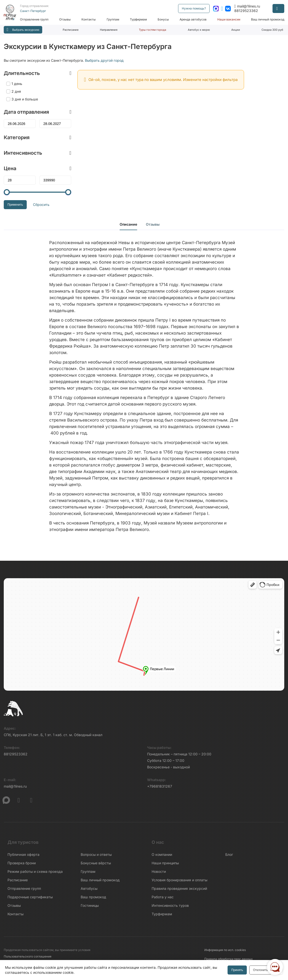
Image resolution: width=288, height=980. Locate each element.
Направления (109, 30)
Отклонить (260, 970)
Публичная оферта (23, 854)
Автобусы (89, 888)
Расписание (71, 30)
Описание (128, 224)
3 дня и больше (25, 99)
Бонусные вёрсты (96, 863)
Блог (229, 854)
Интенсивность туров (170, 905)
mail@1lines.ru (247, 6)
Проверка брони (22, 863)
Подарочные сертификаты (30, 897)
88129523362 (246, 11)
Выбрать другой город (104, 60)
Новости (159, 871)
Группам (113, 19)
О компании (162, 854)
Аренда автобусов (193, 19)
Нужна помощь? (194, 8)
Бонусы (163, 19)
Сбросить (41, 205)
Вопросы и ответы (96, 854)
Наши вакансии (229, 19)
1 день (17, 84)
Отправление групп (34, 19)
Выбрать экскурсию (23, 30)
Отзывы (65, 19)
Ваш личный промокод (268, 19)
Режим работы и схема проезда (35, 871)
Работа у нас (163, 897)
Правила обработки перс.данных (229, 959)
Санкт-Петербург (33, 11)
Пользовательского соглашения (28, 956)
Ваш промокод (93, 897)
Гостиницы (90, 905)
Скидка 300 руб (272, 30)
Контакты (89, 19)
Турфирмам (138, 19)
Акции (236, 30)
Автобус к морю (199, 30)
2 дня (16, 91)
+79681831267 (160, 786)
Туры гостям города (152, 30)
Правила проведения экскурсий (179, 888)
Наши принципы (165, 863)
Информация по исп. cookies (225, 950)
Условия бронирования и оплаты (179, 880)
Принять (237, 970)
